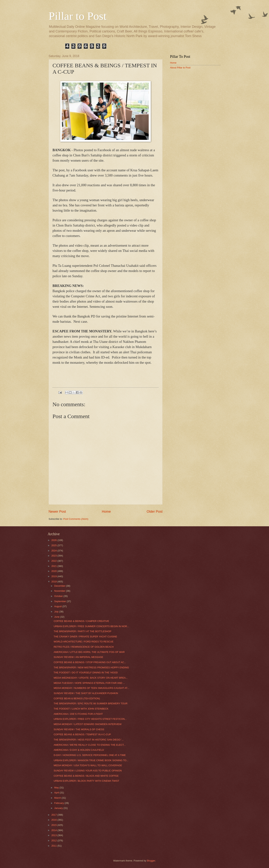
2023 (54, 556)
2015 (54, 825)
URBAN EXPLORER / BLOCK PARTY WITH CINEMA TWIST (86, 781)
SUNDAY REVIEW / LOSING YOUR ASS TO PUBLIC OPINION (88, 771)
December (60, 586)
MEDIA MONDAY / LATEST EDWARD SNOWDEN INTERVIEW (88, 724)
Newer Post (57, 512)
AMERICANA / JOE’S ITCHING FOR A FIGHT (78, 714)
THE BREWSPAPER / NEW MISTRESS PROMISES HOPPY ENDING (91, 667)
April (57, 793)
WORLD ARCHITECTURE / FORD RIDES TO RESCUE (84, 642)
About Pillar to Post (180, 68)
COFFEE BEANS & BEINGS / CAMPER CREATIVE (81, 621)
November (60, 591)
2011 (54, 846)
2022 (54, 561)
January (59, 808)
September (60, 601)
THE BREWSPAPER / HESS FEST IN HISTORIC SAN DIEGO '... (89, 740)
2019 (54, 576)
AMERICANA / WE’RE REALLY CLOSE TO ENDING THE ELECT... (90, 745)
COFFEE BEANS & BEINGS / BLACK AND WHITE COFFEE (86, 776)
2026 (54, 540)
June (57, 617)
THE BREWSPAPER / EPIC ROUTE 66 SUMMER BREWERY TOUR (91, 703)
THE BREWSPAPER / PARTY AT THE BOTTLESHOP (82, 631)
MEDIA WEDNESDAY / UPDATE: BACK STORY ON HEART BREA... (91, 678)
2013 (54, 835)
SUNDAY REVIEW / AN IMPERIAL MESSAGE (78, 657)
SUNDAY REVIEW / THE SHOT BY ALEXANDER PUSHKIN (86, 693)
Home (106, 512)
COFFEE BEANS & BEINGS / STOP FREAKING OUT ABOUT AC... (90, 662)
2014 (54, 830)
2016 (54, 820)
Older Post (155, 512)
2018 (54, 582)
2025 (54, 545)
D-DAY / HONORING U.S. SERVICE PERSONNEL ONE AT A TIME (90, 755)
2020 (54, 571)
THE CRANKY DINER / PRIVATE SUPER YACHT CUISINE (85, 637)
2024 (54, 551)
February (59, 803)
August (58, 606)
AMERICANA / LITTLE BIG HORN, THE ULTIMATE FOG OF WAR (89, 652)
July (57, 612)
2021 (54, 566)
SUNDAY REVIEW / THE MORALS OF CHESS (79, 729)
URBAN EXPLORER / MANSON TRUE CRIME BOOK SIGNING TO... (91, 760)
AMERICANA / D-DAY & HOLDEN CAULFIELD (79, 750)
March (58, 798)
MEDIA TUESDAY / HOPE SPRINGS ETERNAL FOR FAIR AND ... (89, 683)
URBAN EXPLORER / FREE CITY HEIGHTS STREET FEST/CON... (90, 719)
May (57, 788)
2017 (54, 815)
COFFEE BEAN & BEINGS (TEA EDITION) (77, 698)
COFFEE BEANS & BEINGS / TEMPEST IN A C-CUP (82, 734)
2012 (54, 841)
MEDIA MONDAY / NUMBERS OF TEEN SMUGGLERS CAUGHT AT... (91, 688)
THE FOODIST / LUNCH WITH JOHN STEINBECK (81, 709)
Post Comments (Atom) (76, 519)
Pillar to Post (78, 16)
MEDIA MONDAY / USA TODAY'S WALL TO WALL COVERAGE (88, 765)
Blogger (151, 861)
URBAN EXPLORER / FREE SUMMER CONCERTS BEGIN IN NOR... (91, 626)
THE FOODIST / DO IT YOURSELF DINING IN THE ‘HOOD (86, 673)
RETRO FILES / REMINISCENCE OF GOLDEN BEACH (84, 647)
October (59, 596)
